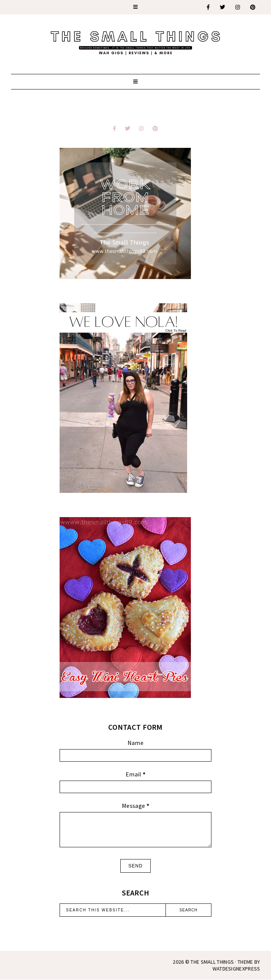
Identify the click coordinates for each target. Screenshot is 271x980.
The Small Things (212, 962)
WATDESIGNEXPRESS (236, 969)
